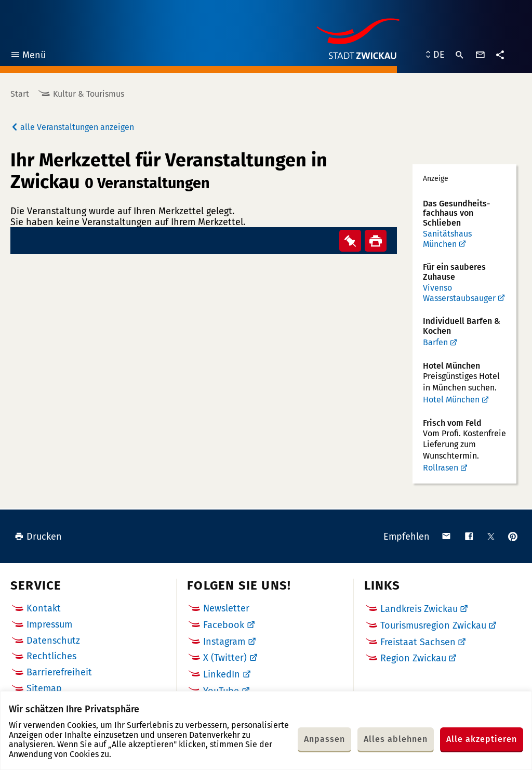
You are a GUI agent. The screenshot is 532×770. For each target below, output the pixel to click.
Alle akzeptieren (482, 739)
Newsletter (226, 608)
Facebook (224, 625)
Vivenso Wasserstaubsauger (459, 293)
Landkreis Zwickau (419, 609)
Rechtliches (51, 656)
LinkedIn (222, 674)
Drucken (38, 537)
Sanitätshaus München (447, 239)
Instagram (224, 642)
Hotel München (451, 400)
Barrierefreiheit (59, 672)
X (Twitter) (225, 658)
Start (20, 94)
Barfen (435, 342)
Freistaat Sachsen (418, 642)
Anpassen (324, 739)
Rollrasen (441, 468)
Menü (28, 56)
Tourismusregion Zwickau (433, 625)
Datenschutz (53, 641)
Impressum (49, 624)
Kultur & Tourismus (89, 94)
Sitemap (44, 688)
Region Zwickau (413, 658)
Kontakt (44, 608)
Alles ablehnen (396, 739)
